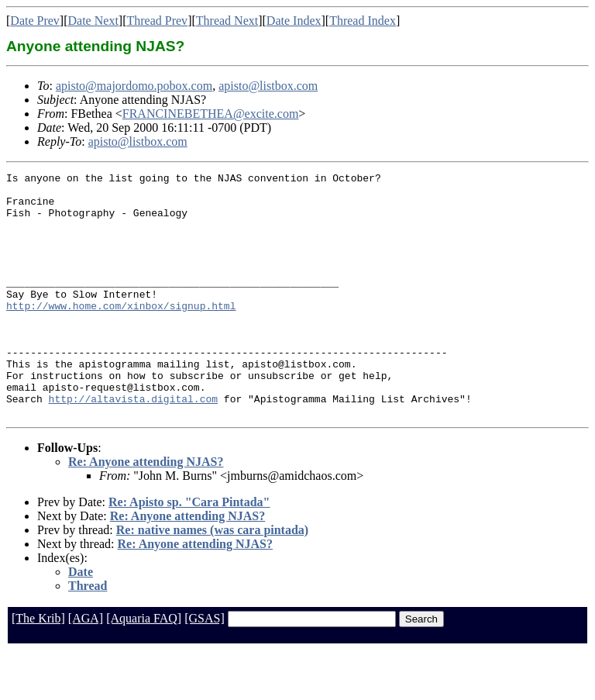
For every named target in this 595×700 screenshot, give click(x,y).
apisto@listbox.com (268, 86)
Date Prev (35, 21)
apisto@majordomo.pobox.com (134, 86)
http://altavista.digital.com (133, 445)
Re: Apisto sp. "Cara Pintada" (189, 551)
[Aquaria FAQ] (144, 667)
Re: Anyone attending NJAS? (146, 510)
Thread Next (227, 21)
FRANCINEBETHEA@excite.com (211, 114)
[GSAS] (205, 667)
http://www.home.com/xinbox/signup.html (121, 333)
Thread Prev (157, 21)
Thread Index (363, 21)
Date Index (294, 21)
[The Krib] (38, 667)
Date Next (93, 21)
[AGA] (86, 667)
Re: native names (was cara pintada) (212, 579)
